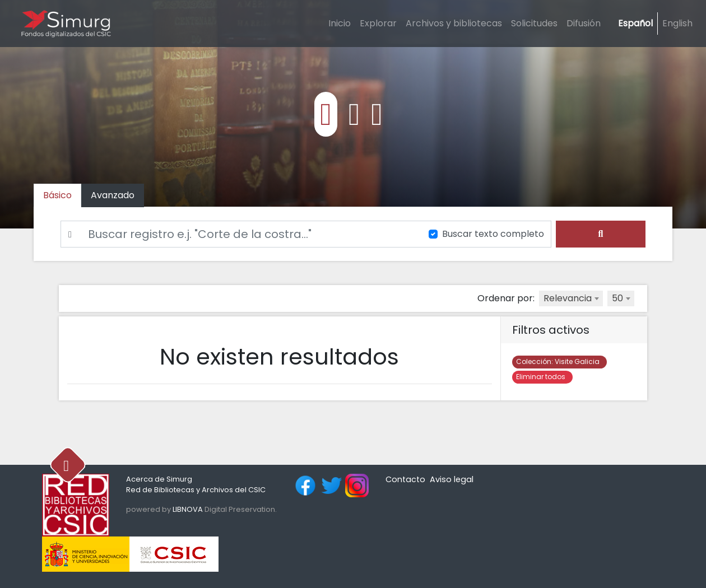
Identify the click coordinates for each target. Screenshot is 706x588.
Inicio (340, 23)
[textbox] (571, 298)
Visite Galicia (559, 361)
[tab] (113, 195)
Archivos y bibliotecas (454, 23)
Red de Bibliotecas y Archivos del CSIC (196, 490)
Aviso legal (452, 479)
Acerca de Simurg (159, 479)
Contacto (405, 479)
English (677, 23)
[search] (601, 234)
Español (635, 23)
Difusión (584, 23)
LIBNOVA (188, 509)
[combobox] (571, 298)
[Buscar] (238, 234)
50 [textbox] (617, 298)
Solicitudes (534, 23)
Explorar (378, 23)
